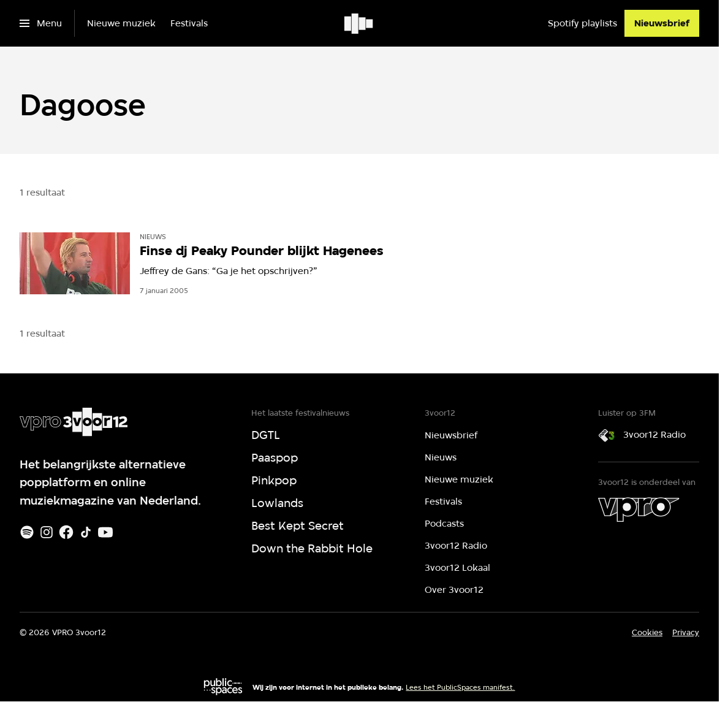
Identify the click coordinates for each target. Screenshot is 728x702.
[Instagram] (47, 532)
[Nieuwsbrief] (662, 23)
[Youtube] (105, 532)
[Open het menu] (41, 23)
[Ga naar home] (359, 23)
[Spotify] (27, 532)
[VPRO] (639, 509)
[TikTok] (86, 532)
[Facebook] (66, 532)
